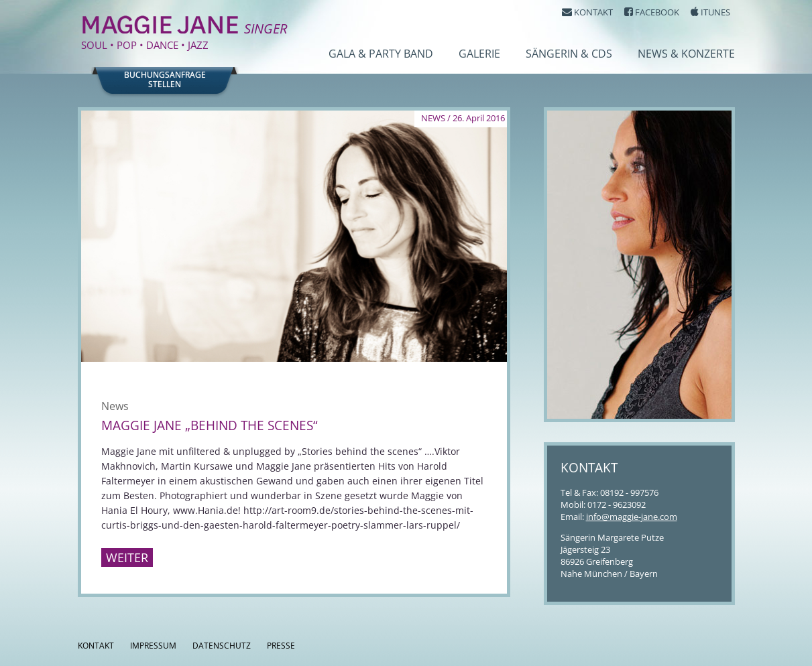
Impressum (153, 646)
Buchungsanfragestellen (165, 80)
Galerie (479, 54)
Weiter (127, 557)
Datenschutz (222, 646)
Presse (281, 646)
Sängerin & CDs (569, 54)
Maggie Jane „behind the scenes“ (210, 425)
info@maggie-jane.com (632, 517)
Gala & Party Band (381, 54)
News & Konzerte (686, 54)
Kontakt (96, 646)
